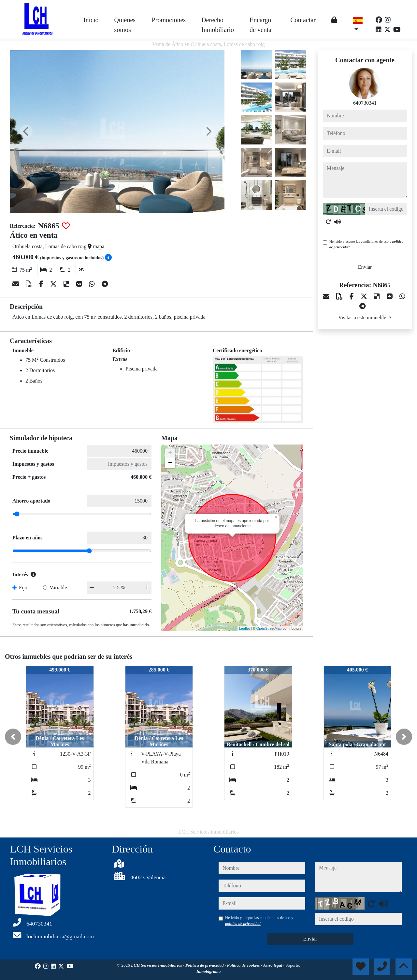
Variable (58, 588)
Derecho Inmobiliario (218, 25)
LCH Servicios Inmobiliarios (157, 965)
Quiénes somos (125, 25)
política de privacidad (243, 924)
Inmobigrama (209, 971)
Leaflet (244, 628)
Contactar (303, 20)
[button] (13, 737)
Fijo (23, 588)
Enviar (365, 267)
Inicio (91, 20)
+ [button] (170, 453)
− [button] (170, 463)
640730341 (365, 103)
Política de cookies (244, 965)
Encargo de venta (260, 25)
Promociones (169, 20)
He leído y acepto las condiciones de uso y (366, 244)
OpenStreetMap (269, 628)
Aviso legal (273, 965)
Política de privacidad (205, 965)
